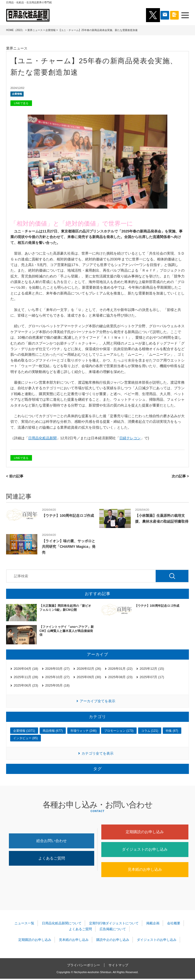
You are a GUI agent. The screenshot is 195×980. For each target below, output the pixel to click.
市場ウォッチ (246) (83, 731)
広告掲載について (112, 930)
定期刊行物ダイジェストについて (114, 924)
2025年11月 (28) (26, 677)
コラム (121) (150, 731)
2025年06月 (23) (26, 685)
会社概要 (173, 924)
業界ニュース (35, 30)
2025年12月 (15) (152, 669)
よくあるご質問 (52, 859)
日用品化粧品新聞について (62, 924)
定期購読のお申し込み (145, 832)
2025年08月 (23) (120, 677)
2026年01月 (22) (120, 669)
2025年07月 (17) (152, 677)
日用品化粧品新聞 (42, 438)
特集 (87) (172, 731)
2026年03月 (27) (57, 669)
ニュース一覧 (25, 924)
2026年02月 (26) (89, 669)
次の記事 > (180, 476)
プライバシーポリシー (84, 966)
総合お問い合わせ (52, 841)
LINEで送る (21, 103)
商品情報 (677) (53, 731)
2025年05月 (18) (57, 685)
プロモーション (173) (119, 731)
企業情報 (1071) (24, 731)
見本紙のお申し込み (145, 870)
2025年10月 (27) (57, 677)
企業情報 (51, 30)
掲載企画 (153, 924)
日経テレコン (130, 438)
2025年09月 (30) (89, 677)
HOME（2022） (15, 30)
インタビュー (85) (26, 738)
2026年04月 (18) (26, 669)
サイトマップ (118, 966)
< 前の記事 (15, 476)
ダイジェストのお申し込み (145, 850)
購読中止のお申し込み (112, 941)
